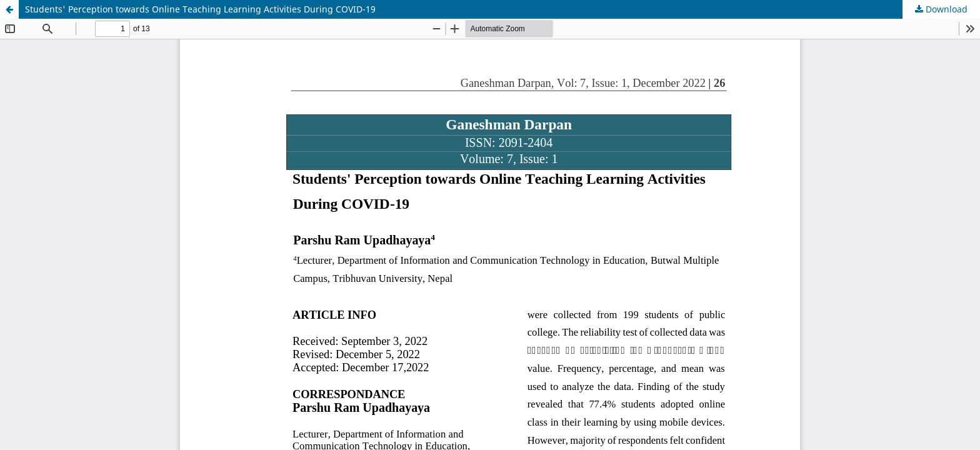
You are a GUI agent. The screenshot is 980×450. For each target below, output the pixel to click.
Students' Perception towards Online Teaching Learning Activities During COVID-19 (200, 9)
